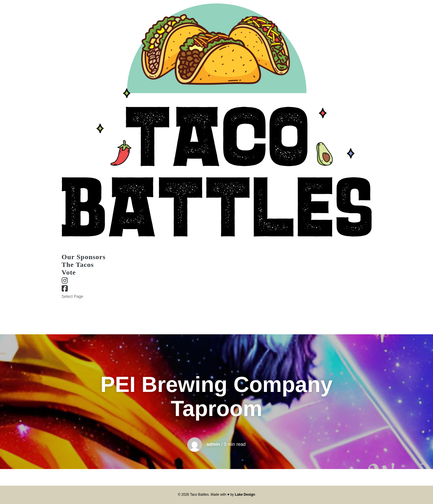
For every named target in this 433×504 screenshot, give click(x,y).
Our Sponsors (74, 303)
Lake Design (245, 495)
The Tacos (78, 265)
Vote (69, 272)
